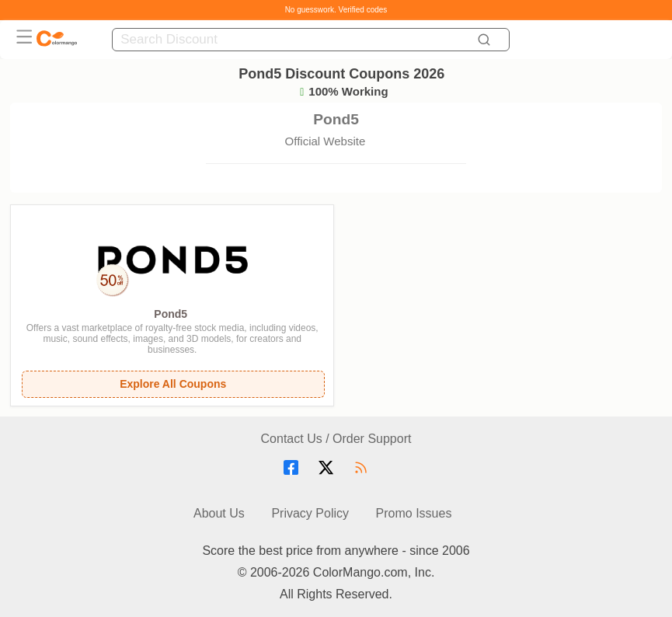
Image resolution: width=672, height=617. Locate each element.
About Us (219, 513)
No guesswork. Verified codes (336, 10)
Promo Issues (414, 513)
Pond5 (171, 314)
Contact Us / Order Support (336, 439)
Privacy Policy (310, 513)
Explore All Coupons (173, 384)
